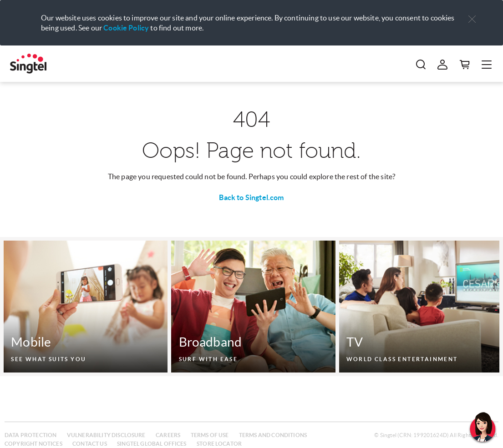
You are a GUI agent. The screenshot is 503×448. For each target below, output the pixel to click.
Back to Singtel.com (251, 197)
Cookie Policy (126, 28)
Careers (168, 435)
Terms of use (210, 435)
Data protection (30, 435)
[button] (472, 19)
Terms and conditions (273, 435)
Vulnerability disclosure (106, 435)
